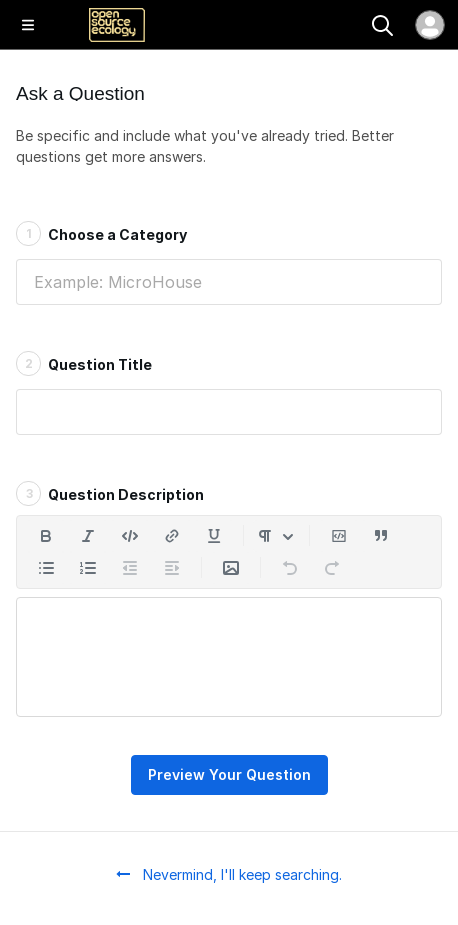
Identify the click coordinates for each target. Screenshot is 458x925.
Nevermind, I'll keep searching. (229, 874)
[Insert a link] (172, 536)
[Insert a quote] (381, 536)
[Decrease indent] (130, 568)
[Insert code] (130, 536)
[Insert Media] (231, 568)
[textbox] (229, 657)
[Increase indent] (172, 568)
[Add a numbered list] (88, 568)
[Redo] (332, 568)
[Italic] (88, 536)
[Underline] (214, 536)
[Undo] (290, 568)
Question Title (84, 363)
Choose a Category (101, 233)
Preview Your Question (229, 774)
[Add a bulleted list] (46, 568)
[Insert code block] (339, 536)
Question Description (110, 493)
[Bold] (46, 536)
